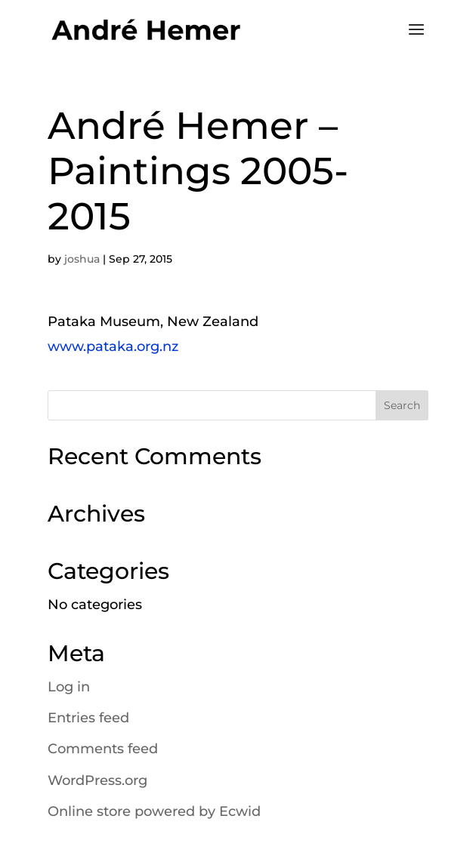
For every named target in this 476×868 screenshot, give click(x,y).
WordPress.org (97, 780)
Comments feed (103, 749)
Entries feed (88, 718)
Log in (69, 687)
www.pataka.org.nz (113, 346)
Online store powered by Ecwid (154, 811)
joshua (82, 259)
